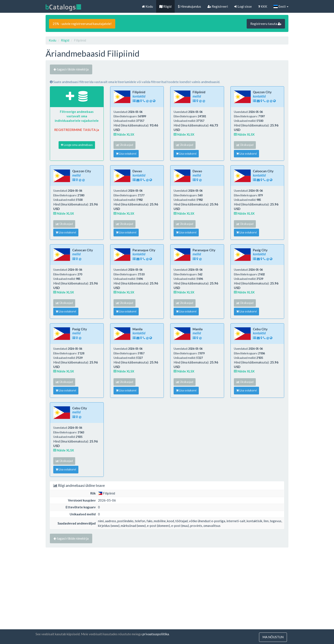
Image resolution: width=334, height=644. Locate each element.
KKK (263, 6)
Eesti (281, 6)
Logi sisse (243, 6)
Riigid (165, 6)
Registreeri (218, 6)
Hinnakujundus (189, 6)
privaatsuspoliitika (156, 634)
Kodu (147, 6)
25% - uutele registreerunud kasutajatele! (82, 24)
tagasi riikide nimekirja (71, 69)
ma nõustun (273, 637)
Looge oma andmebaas (77, 145)
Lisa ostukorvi (126, 154)
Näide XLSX (124, 134)
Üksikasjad (125, 145)
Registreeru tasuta (266, 24)
